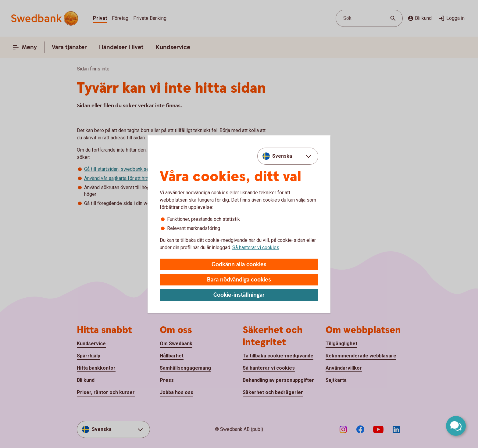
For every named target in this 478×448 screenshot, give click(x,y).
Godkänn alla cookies (239, 265)
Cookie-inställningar (239, 295)
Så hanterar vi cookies (256, 247)
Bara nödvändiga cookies (239, 280)
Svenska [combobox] (282, 156)
